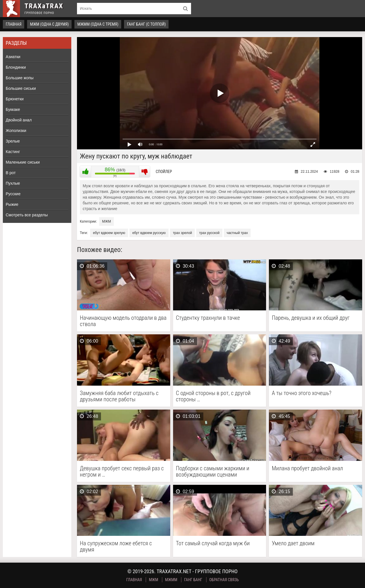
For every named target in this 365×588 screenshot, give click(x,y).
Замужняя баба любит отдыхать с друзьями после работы (119, 396)
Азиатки (13, 57)
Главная (14, 24)
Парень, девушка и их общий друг (311, 318)
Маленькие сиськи (23, 162)
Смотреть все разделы (27, 215)
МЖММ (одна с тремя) (98, 24)
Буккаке (13, 109)
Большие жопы (20, 78)
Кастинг (13, 152)
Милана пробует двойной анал (307, 468)
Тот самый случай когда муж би (213, 543)
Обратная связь (224, 580)
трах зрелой (182, 233)
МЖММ (171, 580)
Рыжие (12, 204)
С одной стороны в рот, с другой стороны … (213, 396)
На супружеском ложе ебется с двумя (116, 546)
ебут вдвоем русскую (149, 233)
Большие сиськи (21, 88)
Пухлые (13, 183)
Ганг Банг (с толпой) (146, 24)
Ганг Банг (193, 580)
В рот (11, 173)
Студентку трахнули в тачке (208, 318)
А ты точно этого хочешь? (302, 393)
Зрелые (13, 141)
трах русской (209, 233)
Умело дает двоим (293, 543)
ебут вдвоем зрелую (109, 233)
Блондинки (16, 67)
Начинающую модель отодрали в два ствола (123, 321)
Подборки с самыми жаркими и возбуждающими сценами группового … (213, 471)
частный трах (237, 233)
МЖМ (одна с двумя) (49, 24)
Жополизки (16, 131)
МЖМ (107, 221)
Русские (13, 194)
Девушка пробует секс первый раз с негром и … (122, 471)
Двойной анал (19, 120)
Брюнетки (15, 99)
